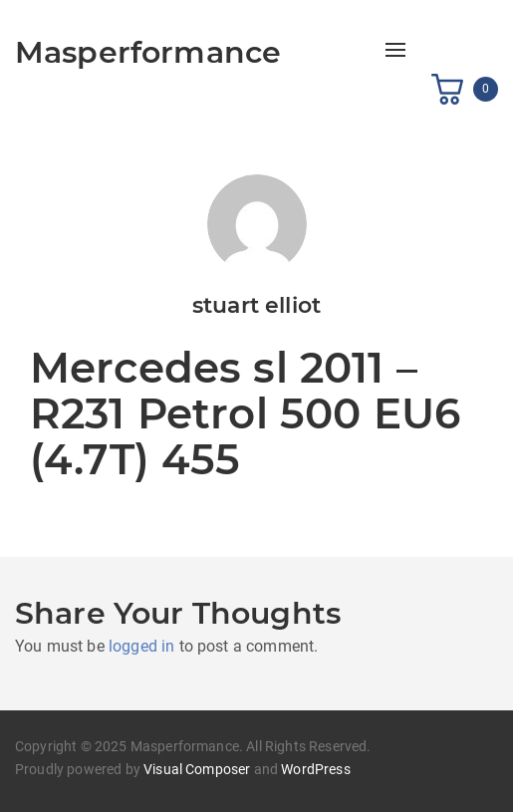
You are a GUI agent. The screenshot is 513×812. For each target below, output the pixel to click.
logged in (141, 646)
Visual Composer (197, 769)
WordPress (315, 769)
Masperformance (148, 52)
